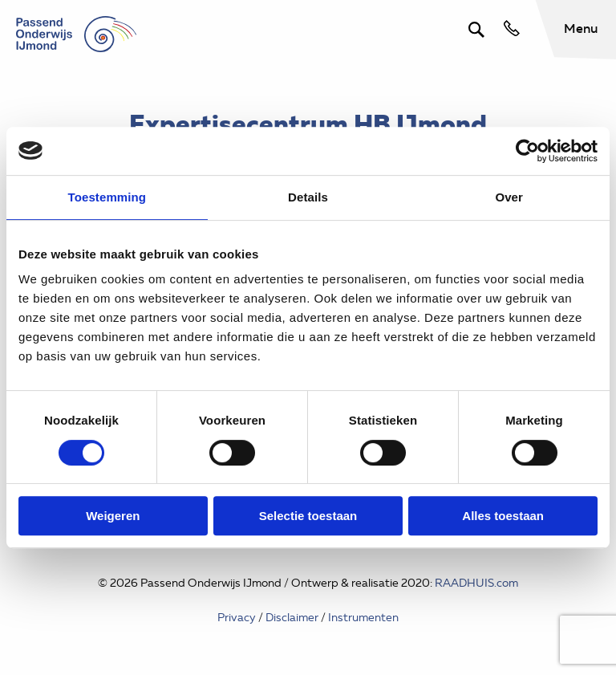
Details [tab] (308, 197)
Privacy (237, 618)
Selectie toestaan (308, 516)
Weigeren (113, 516)
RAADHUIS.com (476, 583)
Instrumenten (363, 618)
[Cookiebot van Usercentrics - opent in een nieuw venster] (527, 151)
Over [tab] (509, 197)
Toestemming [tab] (107, 197)
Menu (581, 28)
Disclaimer (292, 618)
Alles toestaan (503, 516)
